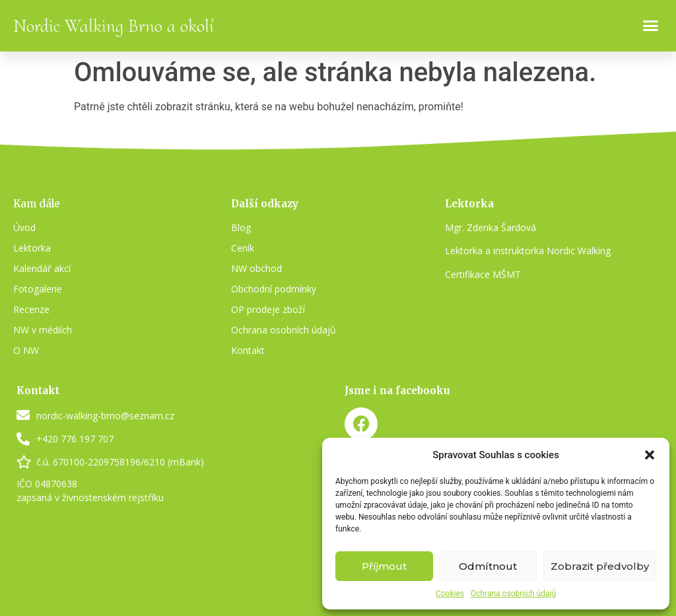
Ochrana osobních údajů (513, 594)
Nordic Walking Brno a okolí (114, 26)
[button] (650, 455)
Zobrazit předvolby (600, 566)
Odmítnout (488, 566)
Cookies (450, 594)
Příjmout (384, 566)
